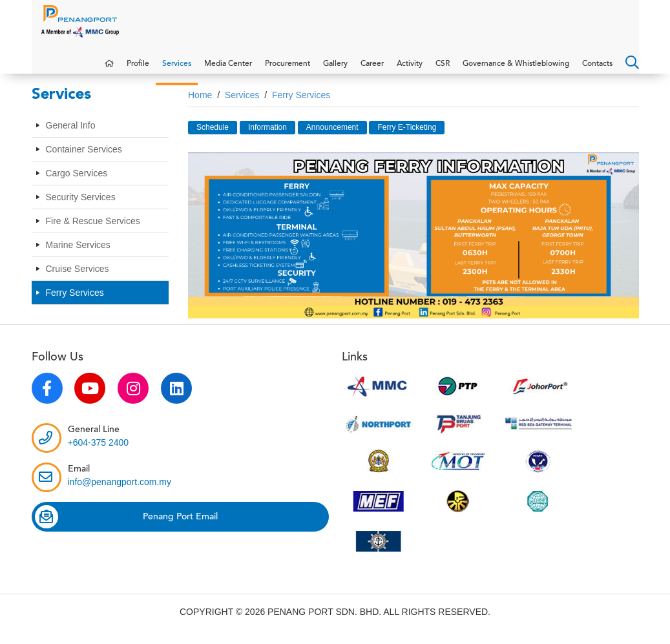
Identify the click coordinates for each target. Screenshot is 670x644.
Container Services (84, 162)
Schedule (213, 140)
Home (200, 108)
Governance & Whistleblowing (516, 70)
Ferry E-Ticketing (407, 140)
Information (267, 140)
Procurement (288, 70)
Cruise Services (78, 282)
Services (177, 70)
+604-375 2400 (99, 455)
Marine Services (78, 258)
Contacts (597, 70)
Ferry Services (75, 306)
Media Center (228, 70)
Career (372, 70)
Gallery (335, 70)
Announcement (332, 140)
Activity (410, 70)
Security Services (81, 210)
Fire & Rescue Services (93, 234)
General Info (71, 138)
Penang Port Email (126, 530)
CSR (443, 70)
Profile (138, 70)
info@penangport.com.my (120, 495)
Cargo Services (77, 186)
